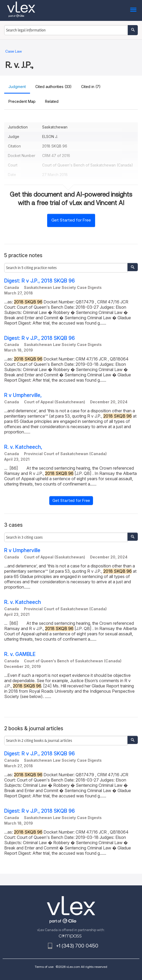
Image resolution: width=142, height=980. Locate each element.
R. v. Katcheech (23, 602)
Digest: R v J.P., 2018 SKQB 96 (40, 281)
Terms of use (44, 967)
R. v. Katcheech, (23, 447)
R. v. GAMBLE (20, 654)
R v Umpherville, (23, 395)
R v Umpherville (22, 550)
